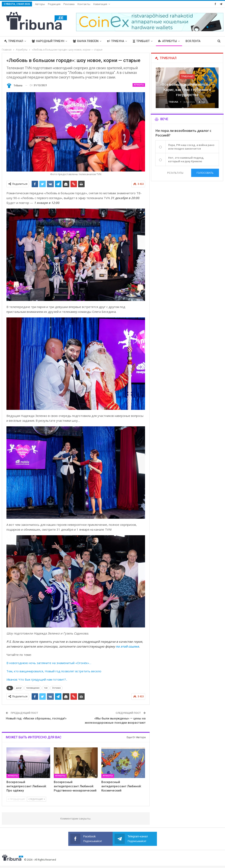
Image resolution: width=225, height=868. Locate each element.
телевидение (33, 688)
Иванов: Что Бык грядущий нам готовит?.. (37, 679)
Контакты (84, 4)
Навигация (100, 4)
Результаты (175, 173)
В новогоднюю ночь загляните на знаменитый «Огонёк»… (49, 663)
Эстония (56, 688)
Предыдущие (16, 799)
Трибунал (14, 41)
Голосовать (205, 173)
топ (46, 688)
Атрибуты (168, 41)
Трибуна (116, 41)
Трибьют (141, 41)
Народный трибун (48, 41)
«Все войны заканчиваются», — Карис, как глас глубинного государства (187, 89)
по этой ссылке (127, 646)
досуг (19, 688)
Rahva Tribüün (86, 41)
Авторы (40, 4)
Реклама (69, 4)
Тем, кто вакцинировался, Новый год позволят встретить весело (54, 671)
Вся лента (193, 41)
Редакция (54, 4)
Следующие (37, 799)
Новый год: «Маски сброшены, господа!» (36, 718)
